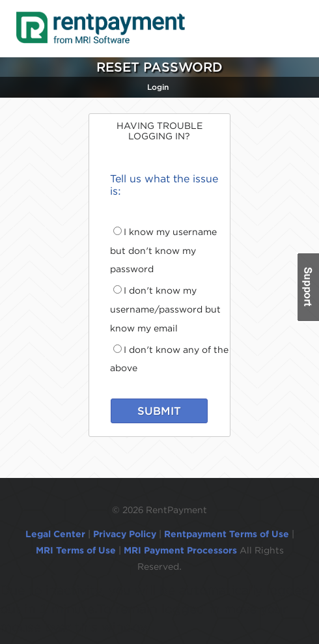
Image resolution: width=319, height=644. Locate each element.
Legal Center (55, 534)
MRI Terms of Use (76, 550)
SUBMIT (159, 411)
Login (158, 87)
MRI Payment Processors (182, 550)
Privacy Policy (125, 534)
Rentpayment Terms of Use (227, 534)
